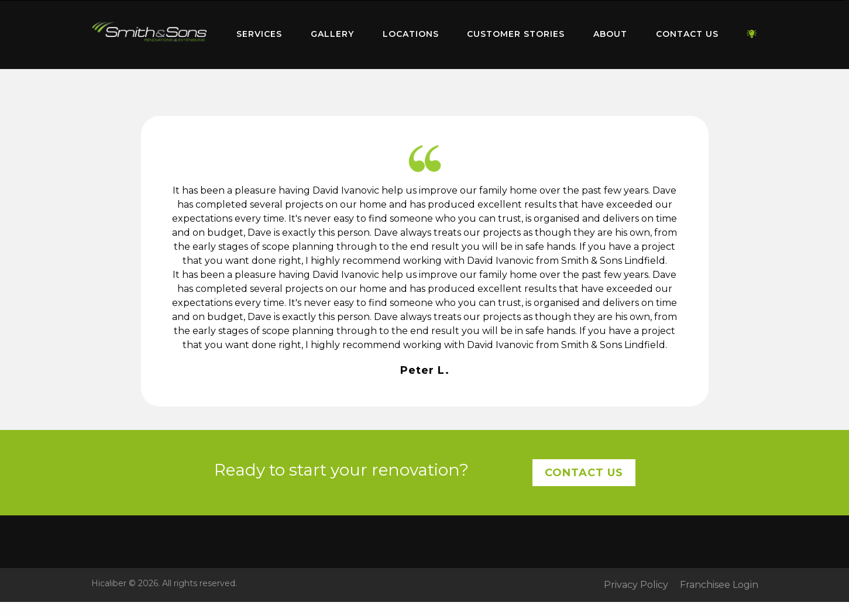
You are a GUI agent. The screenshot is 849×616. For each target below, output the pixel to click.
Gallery (332, 34)
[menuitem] (150, 35)
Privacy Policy (636, 585)
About (610, 34)
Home (150, 32)
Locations (411, 34)
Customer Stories (516, 34)
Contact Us (687, 34)
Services (259, 34)
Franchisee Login (719, 585)
